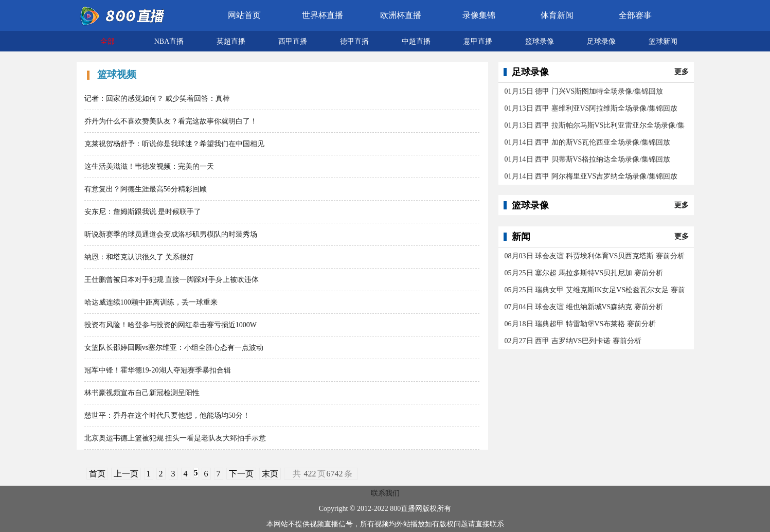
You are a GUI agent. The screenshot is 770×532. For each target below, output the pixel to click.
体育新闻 (557, 15)
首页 (97, 474)
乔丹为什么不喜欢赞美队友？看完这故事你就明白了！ (171, 121)
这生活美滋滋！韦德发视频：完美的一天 (149, 166)
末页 (270, 474)
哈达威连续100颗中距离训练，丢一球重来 (151, 302)
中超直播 (416, 41)
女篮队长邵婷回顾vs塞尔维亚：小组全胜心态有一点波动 (174, 348)
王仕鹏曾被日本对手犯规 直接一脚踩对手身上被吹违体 (172, 280)
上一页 (126, 474)
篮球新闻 (663, 41)
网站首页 (244, 15)
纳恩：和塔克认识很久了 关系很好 (139, 257)
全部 (108, 41)
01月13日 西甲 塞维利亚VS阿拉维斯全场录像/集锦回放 (591, 108)
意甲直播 (478, 41)
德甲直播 (354, 41)
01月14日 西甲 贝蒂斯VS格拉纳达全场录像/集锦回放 (588, 159)
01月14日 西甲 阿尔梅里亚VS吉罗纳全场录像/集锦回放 (591, 176)
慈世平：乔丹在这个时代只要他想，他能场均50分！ (167, 415)
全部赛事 (635, 15)
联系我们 (385, 493)
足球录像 (601, 41)
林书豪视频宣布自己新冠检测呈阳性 (142, 393)
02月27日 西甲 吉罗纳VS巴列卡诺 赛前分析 (573, 341)
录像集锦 (479, 15)
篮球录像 (540, 41)
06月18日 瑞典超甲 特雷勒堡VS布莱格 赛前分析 (580, 324)
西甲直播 (293, 41)
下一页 (241, 474)
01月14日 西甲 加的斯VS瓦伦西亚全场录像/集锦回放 (588, 142)
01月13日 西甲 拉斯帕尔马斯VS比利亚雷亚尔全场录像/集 (595, 125)
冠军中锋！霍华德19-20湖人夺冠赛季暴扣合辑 (158, 370)
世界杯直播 (323, 15)
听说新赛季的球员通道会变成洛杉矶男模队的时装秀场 (171, 234)
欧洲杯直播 (401, 15)
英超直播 (231, 41)
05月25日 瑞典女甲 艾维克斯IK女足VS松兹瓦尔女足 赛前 (595, 290)
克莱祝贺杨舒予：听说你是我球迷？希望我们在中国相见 (174, 144)
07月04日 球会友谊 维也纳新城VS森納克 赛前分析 (584, 307)
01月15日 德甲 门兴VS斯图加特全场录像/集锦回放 (584, 91)
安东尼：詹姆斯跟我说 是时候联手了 (143, 212)
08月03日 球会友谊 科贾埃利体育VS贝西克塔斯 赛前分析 (595, 256)
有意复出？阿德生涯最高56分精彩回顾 (146, 189)
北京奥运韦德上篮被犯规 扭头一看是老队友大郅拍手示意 (175, 438)
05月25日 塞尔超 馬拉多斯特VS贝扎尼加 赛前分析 (584, 273)
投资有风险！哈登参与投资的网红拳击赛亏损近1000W (171, 325)
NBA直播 (169, 41)
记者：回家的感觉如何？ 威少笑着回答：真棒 (157, 99)
